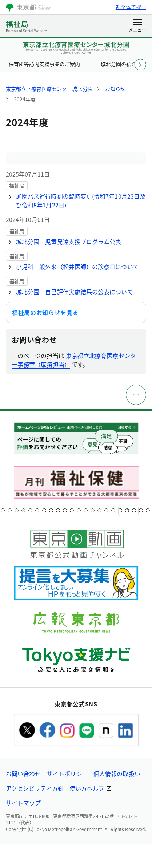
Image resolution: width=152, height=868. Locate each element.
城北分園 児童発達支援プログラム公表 (69, 242)
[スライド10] (58, 510)
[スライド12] (72, 510)
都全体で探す (131, 7)
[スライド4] (17, 510)
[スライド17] (106, 510)
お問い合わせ (23, 774)
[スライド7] (37, 510)
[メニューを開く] (137, 26)
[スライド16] (99, 510)
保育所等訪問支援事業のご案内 (45, 64)
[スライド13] (79, 510)
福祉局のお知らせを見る (45, 312)
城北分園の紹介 (119, 64)
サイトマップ (23, 803)
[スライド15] (93, 510)
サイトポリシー (67, 774)
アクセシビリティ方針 (35, 788)
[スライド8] (44, 510)
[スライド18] (113, 510)
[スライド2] (3, 510)
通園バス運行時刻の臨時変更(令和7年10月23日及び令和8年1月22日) (81, 200)
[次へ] (128, 511)
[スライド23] (148, 510)
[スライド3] (10, 510)
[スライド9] (51, 510)
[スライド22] (141, 510)
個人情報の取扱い (117, 774)
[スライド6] (30, 510)
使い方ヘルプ (87, 788)
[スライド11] (65, 510)
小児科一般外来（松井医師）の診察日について (77, 267)
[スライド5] (23, 510)
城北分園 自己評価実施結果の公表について (75, 292)
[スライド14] (86, 510)
